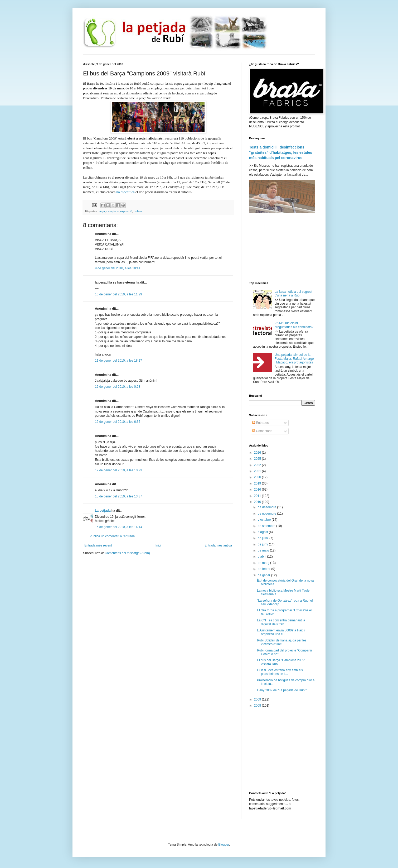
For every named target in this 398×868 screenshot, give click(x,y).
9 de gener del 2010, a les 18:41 (118, 268)
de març (264, 563)
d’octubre (265, 520)
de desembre (267, 507)
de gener (264, 575)
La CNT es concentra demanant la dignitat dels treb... (281, 622)
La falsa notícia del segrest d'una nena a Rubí (293, 294)
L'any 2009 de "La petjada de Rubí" (282, 690)
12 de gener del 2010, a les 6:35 (118, 422)
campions (113, 211)
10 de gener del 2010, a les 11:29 (118, 294)
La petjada (103, 511)
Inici (158, 545)
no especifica (125, 192)
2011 (258, 496)
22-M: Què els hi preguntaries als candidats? (294, 325)
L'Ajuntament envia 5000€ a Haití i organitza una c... (281, 632)
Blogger (224, 845)
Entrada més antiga (218, 545)
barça (101, 211)
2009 (258, 699)
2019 (258, 483)
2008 (258, 706)
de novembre (267, 514)
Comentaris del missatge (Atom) (127, 553)
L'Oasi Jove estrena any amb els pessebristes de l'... (280, 672)
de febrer (264, 569)
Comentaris (262, 431)
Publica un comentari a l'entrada (112, 536)
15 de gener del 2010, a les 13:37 (118, 496)
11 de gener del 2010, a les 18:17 (118, 361)
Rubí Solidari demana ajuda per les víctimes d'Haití (282, 642)
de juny (263, 544)
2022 (258, 465)
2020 (258, 477)
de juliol (264, 538)
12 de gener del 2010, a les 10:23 (118, 470)
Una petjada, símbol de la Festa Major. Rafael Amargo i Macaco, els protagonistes (294, 359)
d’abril (262, 557)
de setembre (267, 526)
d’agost (263, 532)
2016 (258, 490)
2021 (258, 471)
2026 (258, 453)
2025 (258, 459)
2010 (258, 502)
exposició (126, 211)
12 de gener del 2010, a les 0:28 (118, 387)
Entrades (260, 423)
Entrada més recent (98, 545)
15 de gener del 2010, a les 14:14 (118, 527)
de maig (264, 550)
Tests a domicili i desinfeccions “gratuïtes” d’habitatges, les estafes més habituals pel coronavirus (281, 152)
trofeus (138, 211)
